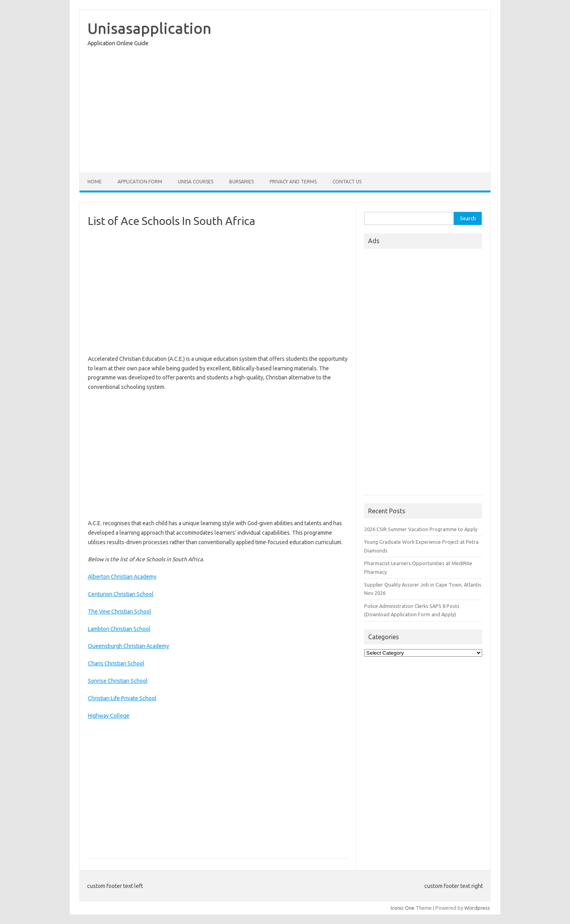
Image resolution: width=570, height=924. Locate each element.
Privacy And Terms (293, 182)
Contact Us (347, 182)
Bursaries (241, 182)
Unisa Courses (196, 182)
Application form (140, 182)
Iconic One (403, 908)
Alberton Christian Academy (122, 577)
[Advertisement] (285, 112)
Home (95, 182)
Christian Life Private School (122, 698)
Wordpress (477, 908)
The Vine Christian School (120, 612)
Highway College (109, 716)
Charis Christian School (116, 663)
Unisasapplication (149, 28)
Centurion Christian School (121, 594)
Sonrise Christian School (118, 681)
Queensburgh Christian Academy (128, 646)
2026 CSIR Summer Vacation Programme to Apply (421, 529)
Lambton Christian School (119, 629)
